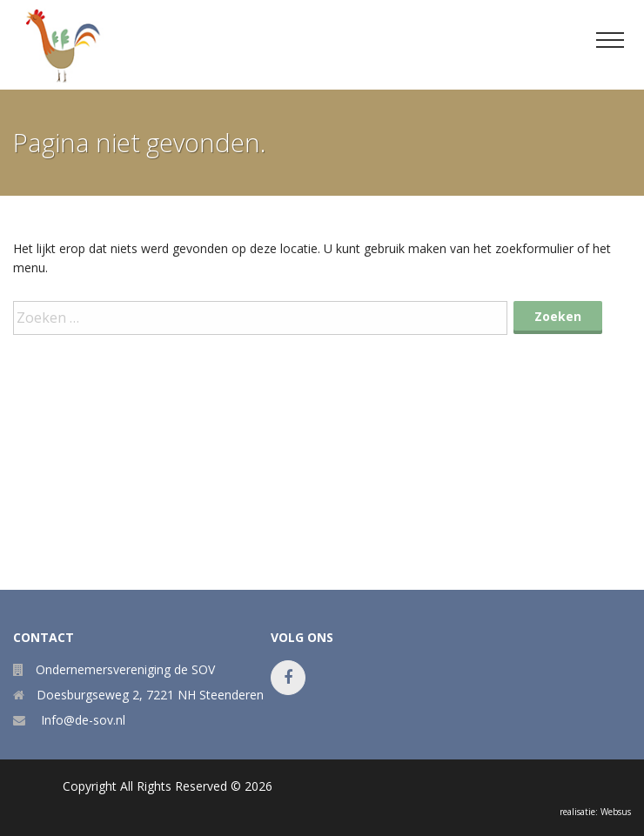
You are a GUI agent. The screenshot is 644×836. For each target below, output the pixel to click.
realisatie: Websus (595, 812)
